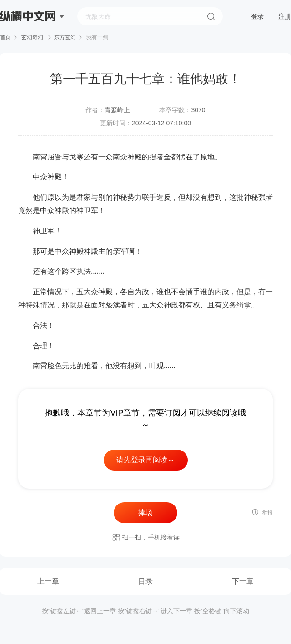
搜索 (211, 16)
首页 (5, 37)
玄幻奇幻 (33, 37)
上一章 (48, 581)
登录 (257, 16)
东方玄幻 (65, 37)
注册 (285, 16)
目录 (145, 581)
